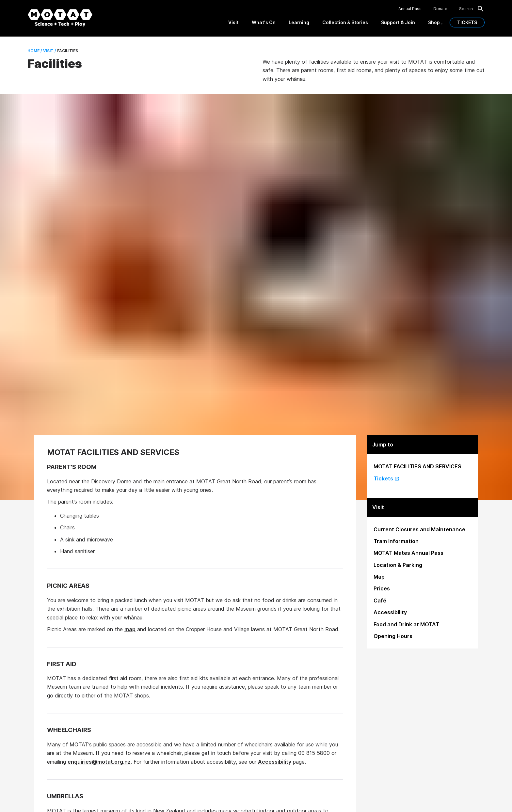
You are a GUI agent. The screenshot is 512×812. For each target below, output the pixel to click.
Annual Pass (410, 9)
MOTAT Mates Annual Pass (408, 553)
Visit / (49, 51)
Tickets (386, 478)
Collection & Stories (345, 22)
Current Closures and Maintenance (419, 529)
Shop (434, 22)
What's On (264, 22)
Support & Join (398, 22)
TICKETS (467, 22)
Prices (382, 588)
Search (472, 9)
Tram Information (396, 541)
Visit (233, 22)
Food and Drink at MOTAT (406, 624)
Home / (35, 51)
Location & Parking (398, 565)
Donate (440, 9)
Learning (299, 22)
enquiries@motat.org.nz (99, 762)
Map (379, 577)
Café (380, 601)
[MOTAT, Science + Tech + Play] (60, 18)
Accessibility (275, 762)
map (130, 629)
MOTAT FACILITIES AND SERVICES (417, 466)
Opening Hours (393, 636)
